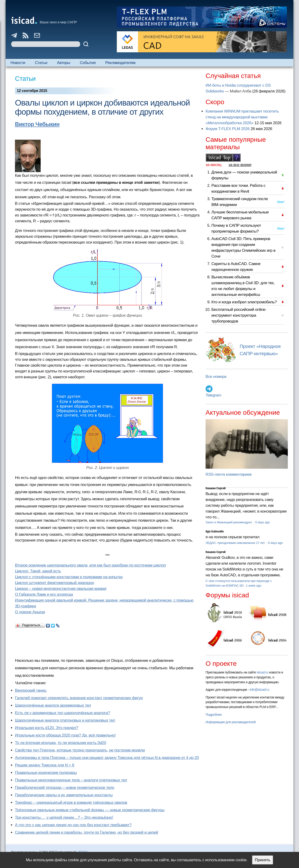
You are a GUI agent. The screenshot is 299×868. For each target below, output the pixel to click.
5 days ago (262, 522)
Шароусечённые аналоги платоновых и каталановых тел (65, 720)
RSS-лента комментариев (229, 474)
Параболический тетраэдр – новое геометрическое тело (65, 788)
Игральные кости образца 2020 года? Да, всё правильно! (65, 735)
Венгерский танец (31, 690)
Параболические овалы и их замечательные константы (64, 795)
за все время (240, 165)
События (88, 63)
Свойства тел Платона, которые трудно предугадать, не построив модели (80, 750)
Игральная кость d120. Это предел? (47, 728)
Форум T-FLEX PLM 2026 (228, 129)
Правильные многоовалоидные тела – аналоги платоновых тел (71, 780)
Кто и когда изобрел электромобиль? (244, 302)
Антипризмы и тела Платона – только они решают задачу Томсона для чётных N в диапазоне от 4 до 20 (107, 758)
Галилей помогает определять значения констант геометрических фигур (79, 698)
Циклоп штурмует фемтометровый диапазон (55, 583)
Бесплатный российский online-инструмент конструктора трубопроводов (239, 315)
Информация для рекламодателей (231, 722)
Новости (18, 63)
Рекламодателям (120, 63)
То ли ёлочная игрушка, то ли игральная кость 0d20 (61, 743)
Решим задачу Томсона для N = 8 (44, 765)
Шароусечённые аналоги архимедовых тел (53, 705)
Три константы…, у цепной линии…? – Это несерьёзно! (64, 817)
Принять (263, 860)
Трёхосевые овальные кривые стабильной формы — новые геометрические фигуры (90, 810)
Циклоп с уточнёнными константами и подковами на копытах (69, 577)
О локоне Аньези (30, 612)
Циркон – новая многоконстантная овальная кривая (61, 589)
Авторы (64, 63)
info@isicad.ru (260, 690)
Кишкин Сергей (216, 488)
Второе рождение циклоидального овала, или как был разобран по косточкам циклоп (90, 565)
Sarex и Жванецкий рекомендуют (229, 522)
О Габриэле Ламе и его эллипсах (44, 594)
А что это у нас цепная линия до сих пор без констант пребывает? (73, 825)
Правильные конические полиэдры (46, 773)
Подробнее (214, 715)
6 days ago (276, 543)
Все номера (216, 377)
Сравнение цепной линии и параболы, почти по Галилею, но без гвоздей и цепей (87, 832)
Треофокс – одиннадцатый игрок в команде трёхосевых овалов (71, 802)
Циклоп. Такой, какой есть (38, 571)
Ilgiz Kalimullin (215, 531)
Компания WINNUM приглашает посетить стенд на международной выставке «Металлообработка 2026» (242, 117)
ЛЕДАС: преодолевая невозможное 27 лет (236, 543)
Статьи (41, 63)
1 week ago (254, 586)
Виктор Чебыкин (37, 124)
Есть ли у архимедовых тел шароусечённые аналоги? (62, 713)
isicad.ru (262, 672)
